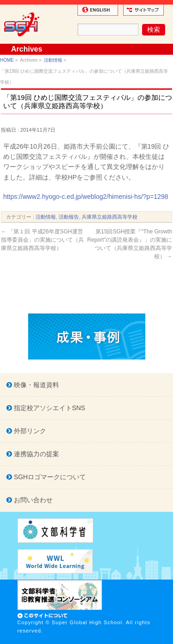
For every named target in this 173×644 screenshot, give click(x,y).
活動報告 (69, 217)
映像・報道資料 (36, 385)
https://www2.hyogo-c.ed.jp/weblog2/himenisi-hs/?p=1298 (86, 197)
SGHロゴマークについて (49, 477)
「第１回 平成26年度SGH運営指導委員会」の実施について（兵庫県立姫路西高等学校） (42, 240)
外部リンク (29, 431)
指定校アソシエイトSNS (49, 408)
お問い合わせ (32, 500)
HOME (7, 60)
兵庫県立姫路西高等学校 (110, 217)
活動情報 (53, 60)
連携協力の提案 (36, 454)
